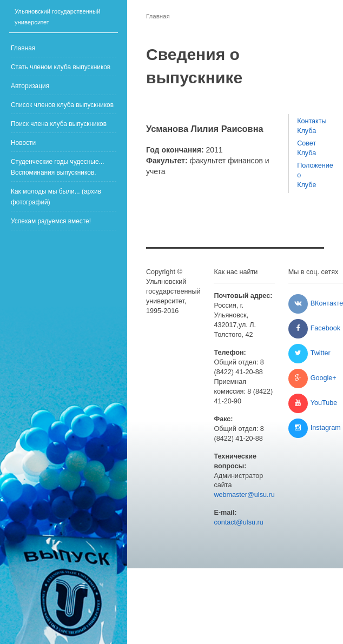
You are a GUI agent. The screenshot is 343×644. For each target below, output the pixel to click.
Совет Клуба (306, 148)
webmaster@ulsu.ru (244, 495)
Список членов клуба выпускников (62, 105)
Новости (23, 143)
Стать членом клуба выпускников (61, 67)
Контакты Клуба (306, 126)
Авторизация (30, 86)
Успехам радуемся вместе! (51, 221)
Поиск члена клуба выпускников (59, 124)
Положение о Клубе (306, 175)
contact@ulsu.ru (238, 522)
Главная (23, 48)
